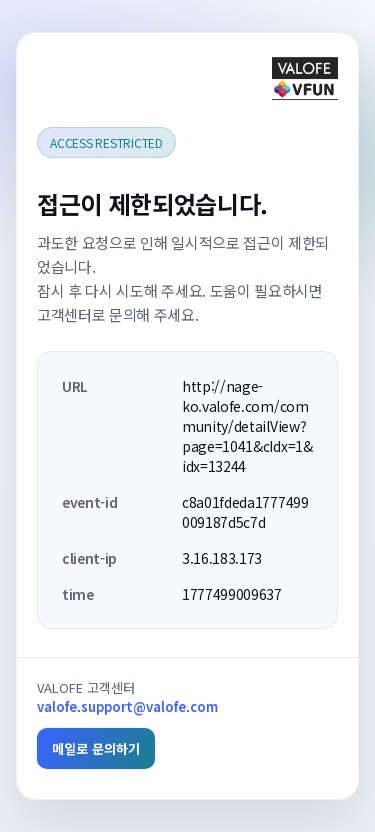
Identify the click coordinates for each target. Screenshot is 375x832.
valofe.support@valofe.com (127, 706)
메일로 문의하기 (96, 748)
